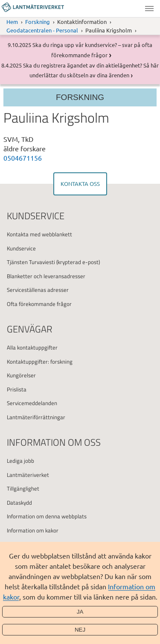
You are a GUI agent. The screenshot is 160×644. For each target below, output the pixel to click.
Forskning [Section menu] (80, 97)
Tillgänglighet (23, 488)
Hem (12, 22)
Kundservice (21, 248)
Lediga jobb (20, 461)
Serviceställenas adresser (38, 290)
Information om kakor (33, 530)
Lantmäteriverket (28, 475)
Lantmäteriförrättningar (36, 417)
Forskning (38, 22)
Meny (149, 9)
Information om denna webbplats (47, 516)
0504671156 (23, 158)
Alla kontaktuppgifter (32, 347)
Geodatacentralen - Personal (42, 30)
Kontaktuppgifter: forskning (40, 362)
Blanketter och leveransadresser (46, 276)
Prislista (17, 389)
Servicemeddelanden (32, 403)
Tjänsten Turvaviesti (31, 262)
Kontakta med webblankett (39, 234)
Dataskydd (19, 503)
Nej (80, 630)
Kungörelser (21, 375)
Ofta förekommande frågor (39, 304)
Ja (80, 612)
